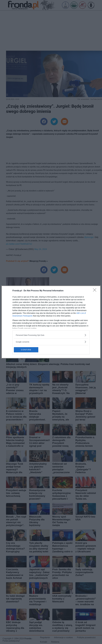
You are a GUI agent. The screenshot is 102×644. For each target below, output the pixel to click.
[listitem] (51, 335)
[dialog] (51, 322)
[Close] (95, 291)
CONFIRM (26, 350)
